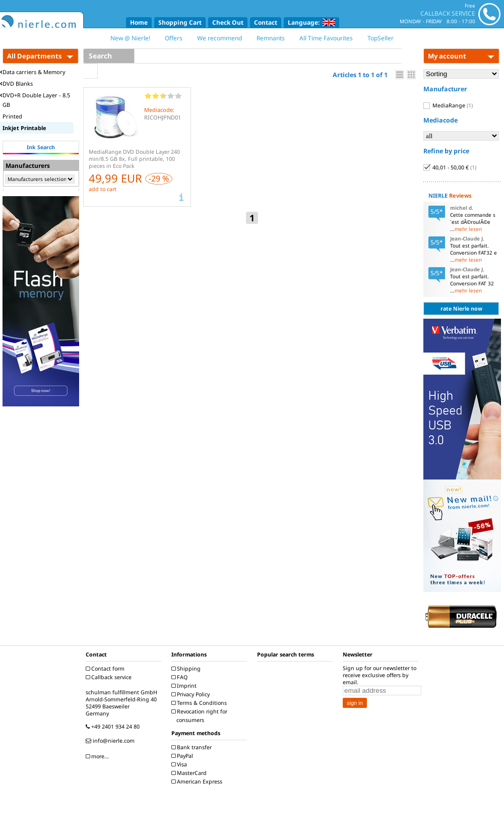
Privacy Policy (192, 694)
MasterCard (190, 773)
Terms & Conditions (200, 703)
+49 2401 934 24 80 (114, 727)
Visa (180, 764)
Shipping (187, 669)
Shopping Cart (180, 22)
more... (99, 756)
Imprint (185, 686)
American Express (198, 782)
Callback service (110, 677)
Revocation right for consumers (201, 716)
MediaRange (448, 105)
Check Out (228, 22)
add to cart (103, 189)
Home (139, 22)
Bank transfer (193, 747)
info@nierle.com (111, 741)
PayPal (183, 756)
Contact (266, 22)
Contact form (106, 669)
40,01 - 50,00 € (450, 167)
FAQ (181, 677)
